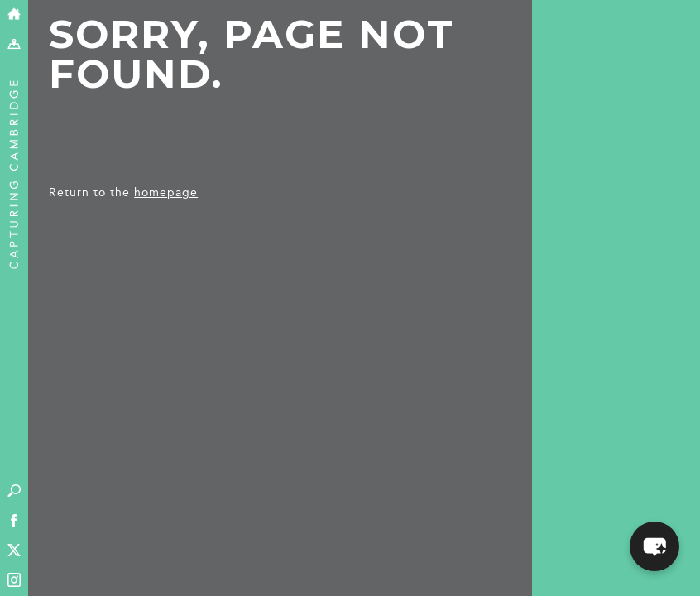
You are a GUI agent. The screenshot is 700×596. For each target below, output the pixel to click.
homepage (166, 192)
